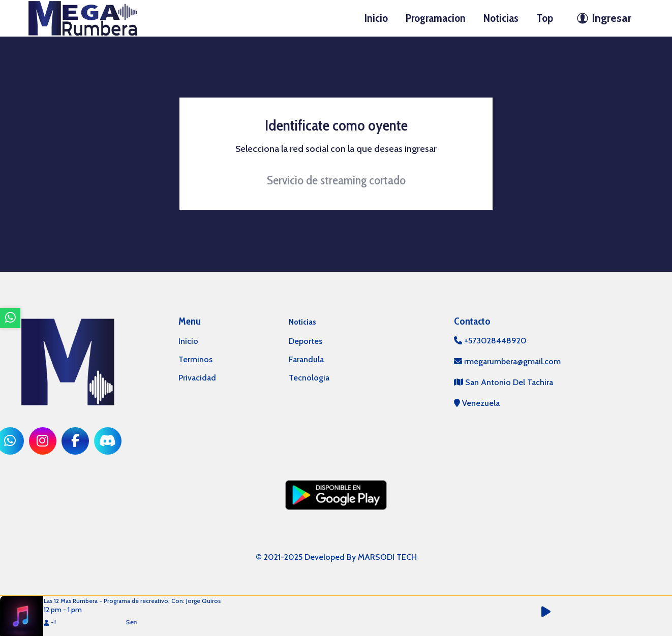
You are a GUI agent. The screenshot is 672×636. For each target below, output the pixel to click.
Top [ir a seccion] (545, 18)
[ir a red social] (43, 441)
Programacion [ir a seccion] (436, 18)
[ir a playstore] (336, 494)
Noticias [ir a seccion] (501, 18)
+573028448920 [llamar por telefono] (490, 341)
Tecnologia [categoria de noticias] (309, 378)
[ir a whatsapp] (10, 318)
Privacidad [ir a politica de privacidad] (197, 378)
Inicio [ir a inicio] (376, 18)
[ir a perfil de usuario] (601, 18)
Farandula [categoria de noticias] (306, 359)
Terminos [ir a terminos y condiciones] (195, 359)
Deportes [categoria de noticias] (306, 341)
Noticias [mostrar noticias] (302, 322)
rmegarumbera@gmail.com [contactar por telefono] (507, 361)
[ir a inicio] (83, 17)
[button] (552, 612)
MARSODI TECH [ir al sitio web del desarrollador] (387, 557)
